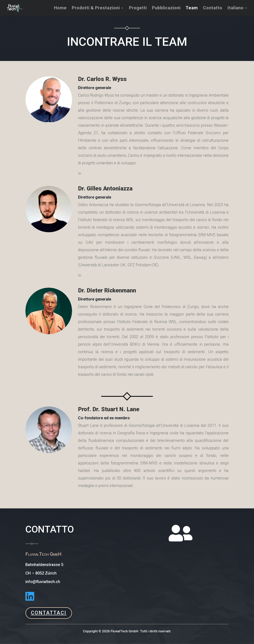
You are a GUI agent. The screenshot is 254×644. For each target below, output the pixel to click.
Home (60, 8)
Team (192, 8)
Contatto (213, 8)
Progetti (138, 8)
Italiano (236, 8)
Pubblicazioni (166, 8)
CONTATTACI (49, 613)
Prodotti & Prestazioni (96, 8)
